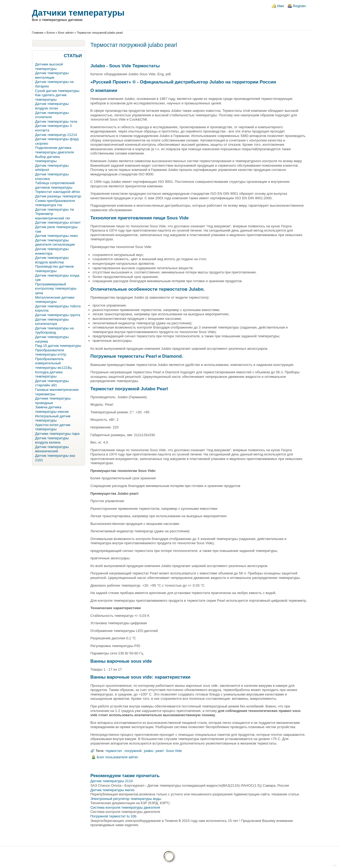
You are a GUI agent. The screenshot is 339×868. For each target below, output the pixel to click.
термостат (114, 751)
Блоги (51, 33)
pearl (160, 751)
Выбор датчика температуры (48, 159)
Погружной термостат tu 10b (113, 816)
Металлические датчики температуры (55, 300)
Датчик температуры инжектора (52, 251)
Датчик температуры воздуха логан (52, 106)
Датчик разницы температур (58, 196)
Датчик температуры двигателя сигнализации (55, 242)
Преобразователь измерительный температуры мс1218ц (53, 363)
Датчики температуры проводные (53, 401)
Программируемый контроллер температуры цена (56, 289)
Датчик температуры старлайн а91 (52, 383)
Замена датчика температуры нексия (52, 409)
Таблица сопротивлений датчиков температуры (55, 185)
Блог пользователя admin (117, 757)
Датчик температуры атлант (58, 222)
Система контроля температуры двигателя (125, 807)
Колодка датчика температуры (49, 374)
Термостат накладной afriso (58, 192)
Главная (38, 33)
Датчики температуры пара (57, 434)
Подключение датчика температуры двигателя (55, 150)
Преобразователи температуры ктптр (51, 352)
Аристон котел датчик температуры (53, 427)
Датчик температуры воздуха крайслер (52, 260)
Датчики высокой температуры (49, 67)
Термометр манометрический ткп (53, 216)
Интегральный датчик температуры (53, 418)
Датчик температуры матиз (112, 790)
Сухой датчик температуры (57, 91)
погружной (133, 751)
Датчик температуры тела (56, 121)
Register (299, 6)
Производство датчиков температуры (55, 269)
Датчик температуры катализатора (52, 322)
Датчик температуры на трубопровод (54, 330)
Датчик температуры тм (55, 209)
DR (335, 865)
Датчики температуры (78, 13)
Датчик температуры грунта (58, 315)
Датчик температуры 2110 (111, 781)
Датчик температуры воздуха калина (52, 440)
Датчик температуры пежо (57, 236)
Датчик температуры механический (52, 449)
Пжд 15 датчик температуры (58, 346)
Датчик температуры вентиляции (52, 75)
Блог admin (66, 33)
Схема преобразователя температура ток (55, 203)
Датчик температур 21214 (56, 135)
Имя (280, 6)
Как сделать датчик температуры (51, 97)
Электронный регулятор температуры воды (126, 799)
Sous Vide (174, 751)
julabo (148, 751)
